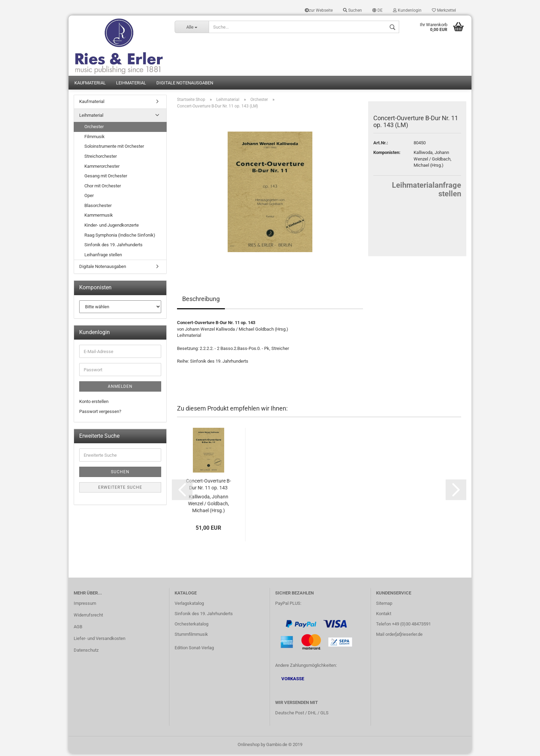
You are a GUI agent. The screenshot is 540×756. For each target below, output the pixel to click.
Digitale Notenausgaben (185, 85)
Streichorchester (101, 159)
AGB (78, 629)
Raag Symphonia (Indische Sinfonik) (120, 237)
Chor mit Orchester (103, 188)
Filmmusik (95, 139)
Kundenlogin (407, 10)
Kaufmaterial (90, 85)
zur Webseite (319, 10)
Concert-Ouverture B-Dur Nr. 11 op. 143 (209, 487)
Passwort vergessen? (100, 414)
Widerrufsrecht (88, 617)
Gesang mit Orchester (106, 178)
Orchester (94, 129)
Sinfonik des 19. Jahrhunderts (113, 247)
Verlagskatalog (189, 606)
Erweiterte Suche (120, 490)
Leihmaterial (131, 85)
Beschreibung (201, 301)
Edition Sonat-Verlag (194, 650)
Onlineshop (249, 747)
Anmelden (120, 389)
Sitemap (384, 606)
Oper (89, 198)
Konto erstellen (94, 404)
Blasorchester (98, 208)
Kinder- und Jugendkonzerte (112, 227)
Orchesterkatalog (191, 626)
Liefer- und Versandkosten (100, 641)
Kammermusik (99, 218)
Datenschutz (86, 653)
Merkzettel (444, 10)
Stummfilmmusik (191, 637)
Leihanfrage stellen (103, 257)
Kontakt (384, 616)
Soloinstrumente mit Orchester (114, 149)
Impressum (85, 606)
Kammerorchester (102, 169)
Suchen (352, 10)
